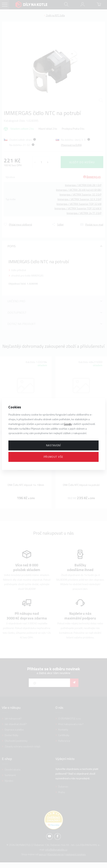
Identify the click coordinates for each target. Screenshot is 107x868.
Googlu (68, 424)
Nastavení (54, 445)
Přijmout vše (53, 457)
